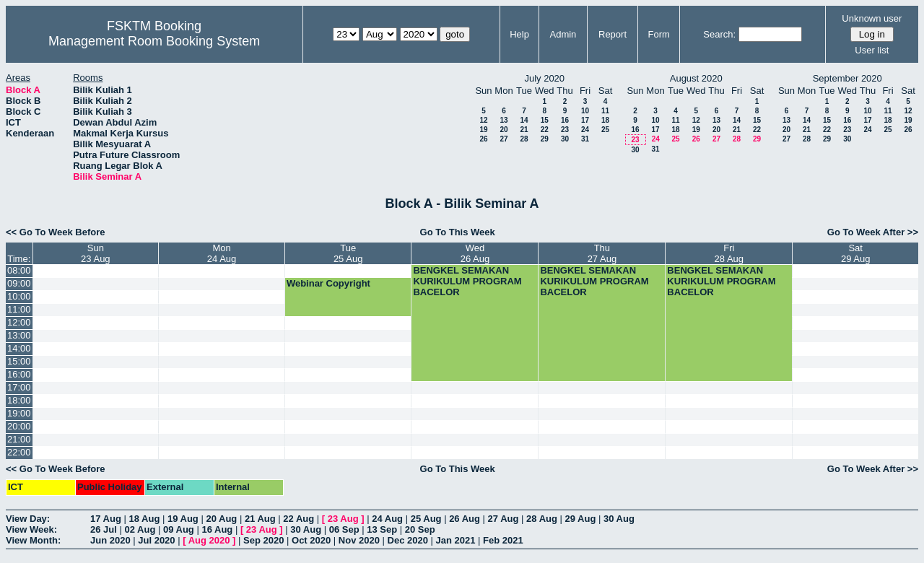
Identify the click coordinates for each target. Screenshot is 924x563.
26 (483, 139)
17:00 (19, 387)
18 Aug (144, 519)
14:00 (19, 348)
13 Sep (382, 529)
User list (872, 50)
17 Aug (106, 519)
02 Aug (140, 529)
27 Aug (504, 519)
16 (565, 120)
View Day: (28, 519)
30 (565, 139)
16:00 (19, 374)
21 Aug (260, 519)
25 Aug (426, 519)
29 (545, 139)
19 (483, 130)
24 (585, 130)
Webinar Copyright (328, 283)
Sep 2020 (263, 540)
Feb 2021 (503, 540)
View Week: (31, 529)
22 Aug (298, 519)
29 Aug (581, 519)
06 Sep (344, 529)
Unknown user (872, 18)
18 (605, 120)
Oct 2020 (311, 540)
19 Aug (183, 519)
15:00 (19, 361)
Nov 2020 (359, 540)
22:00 (19, 452)
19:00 (19, 413)
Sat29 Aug (856, 253)
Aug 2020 (209, 540)
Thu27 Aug (602, 253)
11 (605, 111)
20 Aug (221, 519)
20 (504, 130)
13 (504, 120)
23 (565, 130)
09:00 (19, 283)
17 (585, 120)
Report (613, 34)
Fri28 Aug (729, 253)
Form (659, 34)
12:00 (19, 322)
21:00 (19, 439)
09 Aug (179, 529)
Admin (563, 34)
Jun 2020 (110, 540)
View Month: (33, 540)
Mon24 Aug (222, 253)
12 (483, 120)
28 (524, 139)
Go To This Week (458, 232)
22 (545, 130)
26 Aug (465, 519)
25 (605, 130)
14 (524, 120)
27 (504, 139)
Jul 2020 (156, 540)
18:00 (19, 400)
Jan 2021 (456, 540)
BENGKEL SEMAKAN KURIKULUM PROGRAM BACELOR (467, 281)
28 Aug (542, 519)
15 (545, 120)
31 (585, 139)
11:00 (19, 309)
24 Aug (387, 519)
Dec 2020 (408, 540)
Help (519, 34)
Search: (719, 34)
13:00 (19, 335)
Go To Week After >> (873, 232)
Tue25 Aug (348, 253)
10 (585, 111)
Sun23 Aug (96, 253)
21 (524, 130)
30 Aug (619, 519)
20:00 (19, 426)
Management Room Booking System (154, 41)
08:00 (19, 270)
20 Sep (420, 529)
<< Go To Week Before (56, 232)
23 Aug (343, 519)
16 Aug (217, 529)
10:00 (19, 296)
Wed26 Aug (475, 253)
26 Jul (104, 529)
